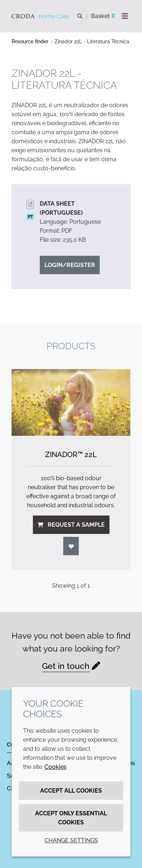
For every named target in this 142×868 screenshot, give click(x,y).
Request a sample (71, 525)
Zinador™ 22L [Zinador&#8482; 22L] (71, 455)
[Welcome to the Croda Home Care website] (41, 16)
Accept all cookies (71, 791)
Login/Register (70, 265)
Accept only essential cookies (71, 818)
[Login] (71, 546)
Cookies (55, 767)
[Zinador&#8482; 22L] (71, 402)
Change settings (71, 840)
